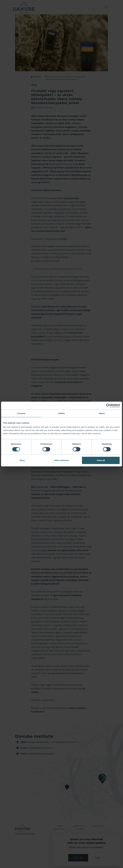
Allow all (101, 460)
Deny (22, 460)
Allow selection (61, 460)
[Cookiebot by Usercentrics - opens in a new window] (108, 406)
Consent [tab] (21, 413)
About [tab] (102, 413)
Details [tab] (61, 413)
